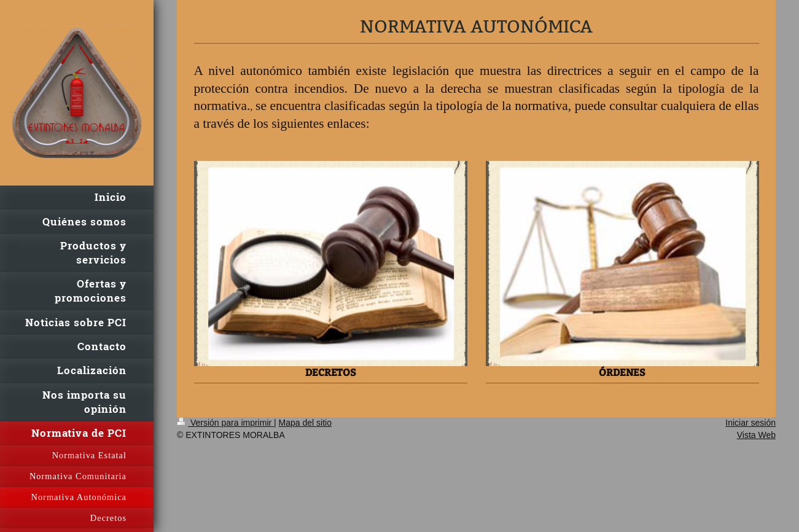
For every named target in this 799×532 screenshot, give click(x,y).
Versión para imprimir (225, 423)
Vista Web (756, 435)
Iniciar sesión (750, 423)
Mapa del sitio (305, 423)
